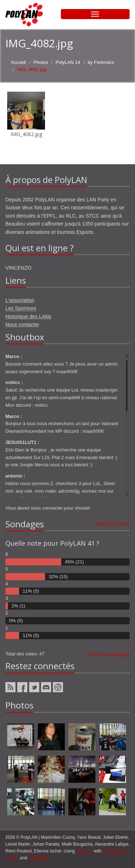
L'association (20, 300)
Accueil (18, 62)
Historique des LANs (28, 317)
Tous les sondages (109, 654)
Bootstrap (39, 858)
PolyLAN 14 (68, 62)
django (84, 851)
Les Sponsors (21, 308)
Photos (41, 62)
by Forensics (101, 62)
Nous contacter (22, 324)
